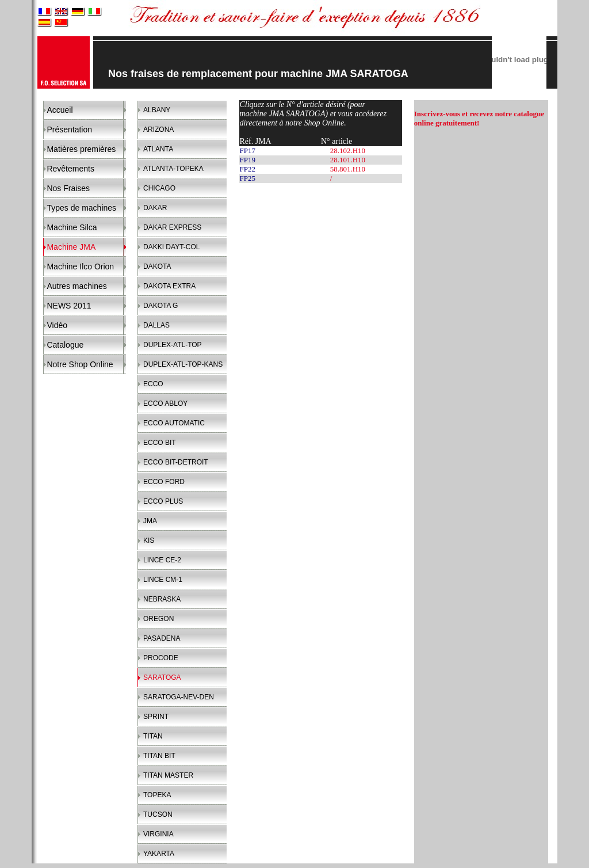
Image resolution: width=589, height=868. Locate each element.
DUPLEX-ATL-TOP (173, 345)
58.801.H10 (348, 169)
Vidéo (57, 325)
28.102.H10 (348, 151)
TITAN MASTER (168, 775)
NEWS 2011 (69, 306)
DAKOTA (157, 267)
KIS (149, 540)
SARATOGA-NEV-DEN (179, 697)
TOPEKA (157, 795)
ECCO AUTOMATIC (174, 423)
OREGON (158, 619)
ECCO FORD (164, 482)
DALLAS (156, 325)
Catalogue (65, 345)
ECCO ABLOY (165, 403)
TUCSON (158, 814)
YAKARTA (159, 854)
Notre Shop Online (80, 364)
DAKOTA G (160, 306)
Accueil (60, 110)
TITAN (153, 736)
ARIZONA (158, 130)
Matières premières (81, 149)
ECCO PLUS (163, 501)
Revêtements (70, 169)
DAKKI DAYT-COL (171, 247)
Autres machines (77, 286)
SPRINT (156, 717)
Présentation (69, 130)
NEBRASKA (162, 599)
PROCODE (161, 658)
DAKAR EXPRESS (172, 227)
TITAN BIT (159, 756)
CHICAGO (159, 188)
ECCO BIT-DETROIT (176, 462)
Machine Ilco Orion (80, 267)
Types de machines (81, 208)
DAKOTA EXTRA (169, 286)
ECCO (153, 384)
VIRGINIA (158, 834)
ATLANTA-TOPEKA (173, 169)
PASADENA (162, 638)
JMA (150, 521)
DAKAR (155, 208)
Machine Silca (72, 227)
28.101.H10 (348, 160)
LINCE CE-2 (162, 560)
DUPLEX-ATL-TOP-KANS (183, 364)
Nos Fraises (68, 188)
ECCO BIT (160, 443)
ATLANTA (158, 149)
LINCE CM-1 (163, 580)
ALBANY (157, 110)
